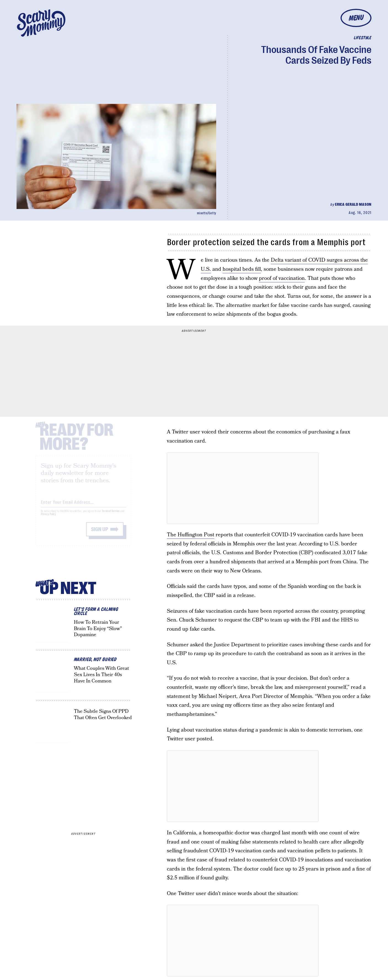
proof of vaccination (282, 278)
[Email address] (84, 506)
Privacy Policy (49, 519)
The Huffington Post (191, 535)
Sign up (100, 534)
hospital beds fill (242, 269)
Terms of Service (111, 516)
